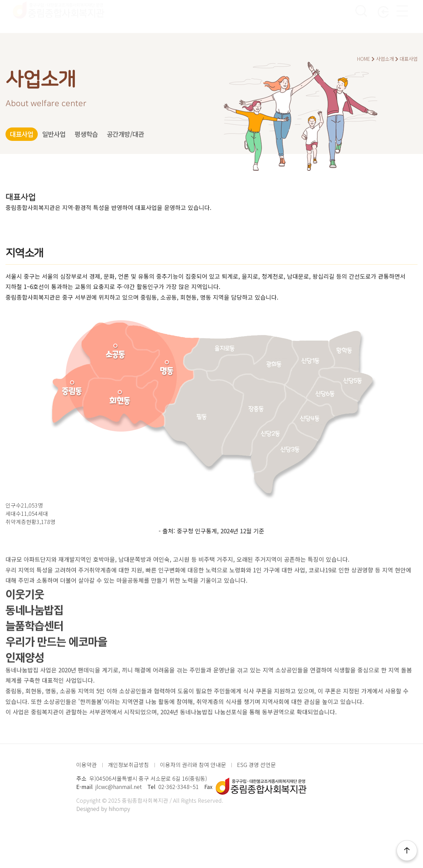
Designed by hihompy (103, 809)
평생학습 (114, 134)
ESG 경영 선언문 (256, 765)
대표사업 (27, 134)
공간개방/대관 (164, 134)
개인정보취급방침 (128, 765)
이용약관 (87, 765)
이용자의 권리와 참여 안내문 (193, 765)
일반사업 (70, 134)
